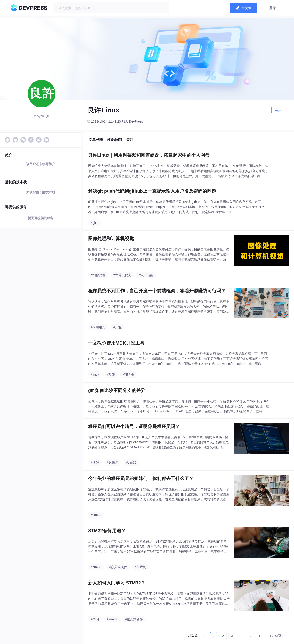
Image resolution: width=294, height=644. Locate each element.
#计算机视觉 (122, 275)
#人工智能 (146, 275)
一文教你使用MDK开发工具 (116, 343)
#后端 (111, 375)
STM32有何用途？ (107, 531)
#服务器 (129, 375)
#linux (95, 375)
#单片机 (141, 567)
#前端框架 (98, 327)
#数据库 (113, 463)
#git (93, 223)
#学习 (95, 619)
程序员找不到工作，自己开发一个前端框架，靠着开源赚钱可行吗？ (157, 291)
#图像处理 (98, 275)
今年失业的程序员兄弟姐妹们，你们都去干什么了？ (141, 478)
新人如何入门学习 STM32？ (117, 583)
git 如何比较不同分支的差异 (117, 390)
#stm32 (131, 463)
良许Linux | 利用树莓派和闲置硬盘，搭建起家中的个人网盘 (149, 155)
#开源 (117, 327)
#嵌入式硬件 (118, 567)
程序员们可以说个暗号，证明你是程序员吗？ (134, 426)
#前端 (95, 463)
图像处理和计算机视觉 (111, 238)
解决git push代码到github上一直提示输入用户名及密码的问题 (152, 191)
